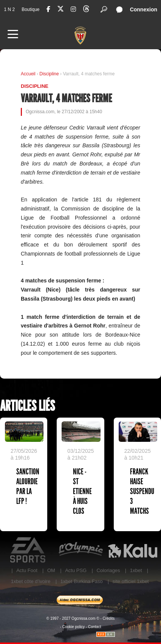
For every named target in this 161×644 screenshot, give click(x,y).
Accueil (28, 74)
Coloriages (108, 570)
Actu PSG (76, 570)
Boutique (30, 9)
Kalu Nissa (133, 550)
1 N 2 (9, 9)
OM (51, 570)
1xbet (136, 570)
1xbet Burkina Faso (82, 581)
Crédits (109, 618)
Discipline (50, 74)
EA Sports (28, 550)
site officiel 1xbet (131, 581)
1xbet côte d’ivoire (31, 581)
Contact (94, 627)
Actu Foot (27, 570)
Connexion (144, 9)
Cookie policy (74, 627)
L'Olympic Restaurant (80, 550)
